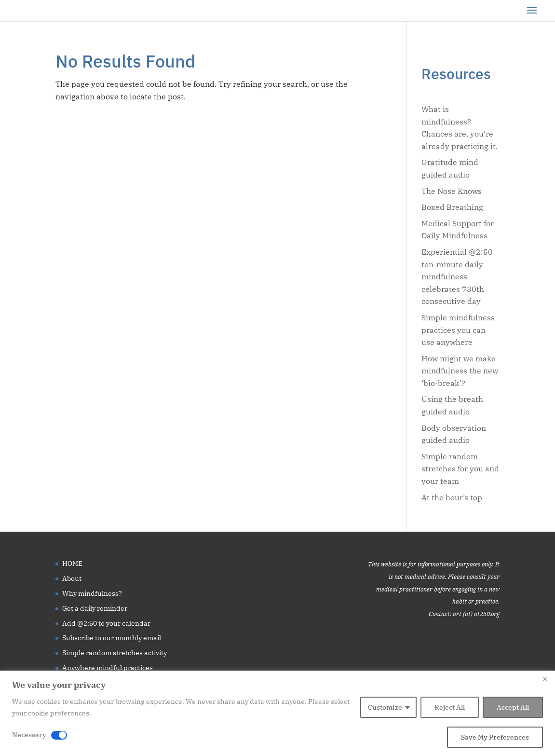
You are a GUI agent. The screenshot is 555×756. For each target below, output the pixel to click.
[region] (277, 713)
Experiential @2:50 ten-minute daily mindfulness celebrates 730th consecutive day (457, 276)
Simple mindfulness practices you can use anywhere (458, 330)
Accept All (513, 707)
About (72, 578)
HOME (72, 564)
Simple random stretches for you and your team (460, 469)
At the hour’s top (452, 497)
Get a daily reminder (95, 608)
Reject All (450, 707)
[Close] (545, 679)
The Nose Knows (452, 191)
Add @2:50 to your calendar (106, 623)
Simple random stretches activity (115, 653)
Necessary (29, 735)
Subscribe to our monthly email (112, 638)
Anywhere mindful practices (108, 668)
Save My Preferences (495, 737)
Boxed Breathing (452, 207)
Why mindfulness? (92, 593)
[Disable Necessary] (59, 735)
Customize (385, 707)
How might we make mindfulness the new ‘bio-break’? (460, 371)
